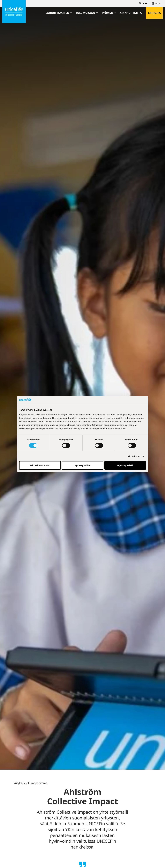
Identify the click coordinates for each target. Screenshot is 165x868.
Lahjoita (154, 13)
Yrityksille (20, 783)
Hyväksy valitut (82, 465)
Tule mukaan (87, 13)
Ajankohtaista (132, 13)
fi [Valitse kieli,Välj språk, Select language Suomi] (156, 3)
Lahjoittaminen (59, 13)
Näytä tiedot (134, 456)
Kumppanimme (38, 783)
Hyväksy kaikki (125, 465)
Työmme (109, 13)
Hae (143, 3)
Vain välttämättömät (40, 465)
